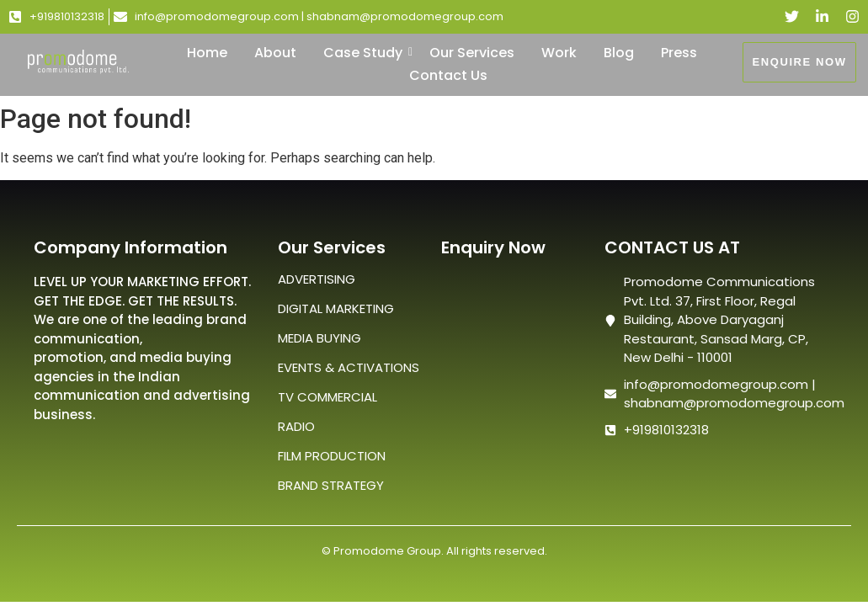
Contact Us (448, 75)
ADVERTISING (317, 279)
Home (207, 53)
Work (559, 53)
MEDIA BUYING (320, 338)
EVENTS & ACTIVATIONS (349, 367)
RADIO (296, 426)
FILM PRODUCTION (332, 456)
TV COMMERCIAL (327, 397)
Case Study (366, 53)
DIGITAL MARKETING (336, 308)
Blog (619, 53)
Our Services (472, 53)
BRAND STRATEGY (331, 485)
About (275, 53)
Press (679, 53)
